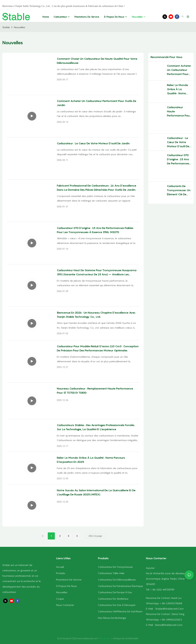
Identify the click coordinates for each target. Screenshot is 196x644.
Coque (60, 599)
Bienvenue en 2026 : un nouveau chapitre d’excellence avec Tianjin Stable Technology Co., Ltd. (96, 315)
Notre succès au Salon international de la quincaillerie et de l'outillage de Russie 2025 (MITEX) (96, 492)
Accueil (60, 567)
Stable (6, 27)
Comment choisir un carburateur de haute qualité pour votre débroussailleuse (97, 61)
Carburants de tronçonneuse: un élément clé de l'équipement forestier (179, 186)
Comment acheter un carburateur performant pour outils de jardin (97, 103)
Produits (61, 573)
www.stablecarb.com (88, 638)
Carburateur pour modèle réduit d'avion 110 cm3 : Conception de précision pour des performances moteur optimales (98, 348)
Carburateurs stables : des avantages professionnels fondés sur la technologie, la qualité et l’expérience (96, 427)
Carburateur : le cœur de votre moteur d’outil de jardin (93, 143)
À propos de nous (66, 586)
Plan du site (105, 638)
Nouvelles (19, 27)
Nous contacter (65, 605)
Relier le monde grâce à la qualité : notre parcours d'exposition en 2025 (91, 460)
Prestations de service (69, 580)
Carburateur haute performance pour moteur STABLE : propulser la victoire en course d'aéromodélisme (179, 110)
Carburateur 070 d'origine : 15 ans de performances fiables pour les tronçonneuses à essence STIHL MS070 (95, 230)
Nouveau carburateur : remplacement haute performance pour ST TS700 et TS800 (95, 391)
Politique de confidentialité (126, 638)
